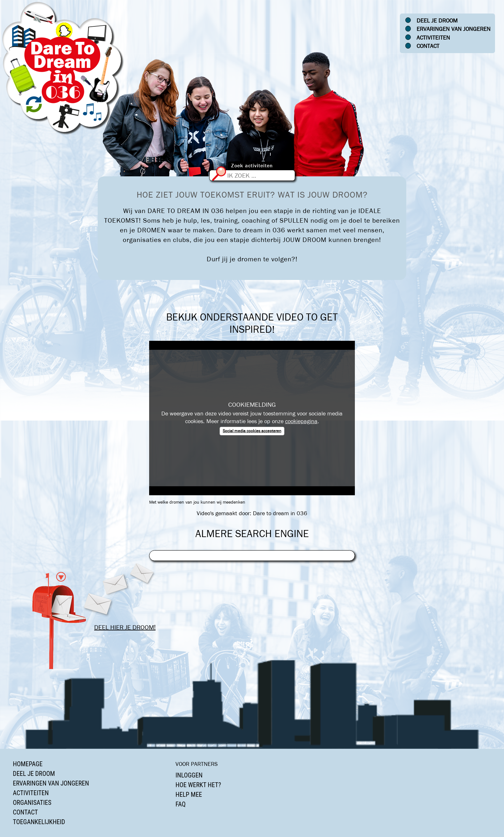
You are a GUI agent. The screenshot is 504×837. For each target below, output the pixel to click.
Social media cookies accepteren (252, 431)
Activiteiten (433, 38)
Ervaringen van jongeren (454, 29)
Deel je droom (437, 21)
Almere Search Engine (252, 534)
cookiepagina (301, 421)
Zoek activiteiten (252, 166)
